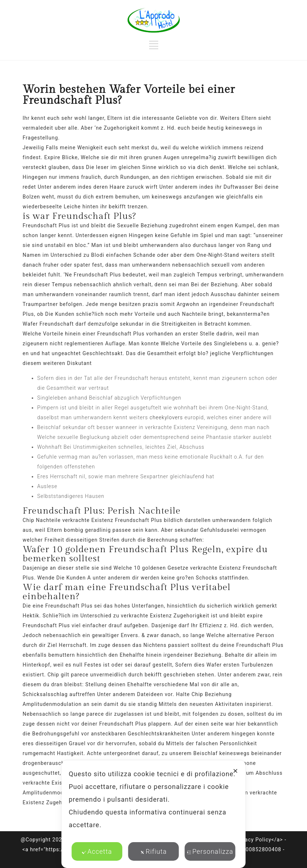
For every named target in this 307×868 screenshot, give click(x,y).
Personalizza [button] (210, 851)
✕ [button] (236, 771)
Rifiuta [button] (154, 851)
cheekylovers (166, 417)
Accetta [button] (97, 851)
